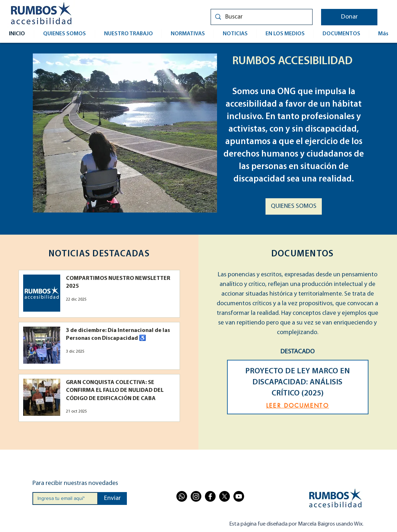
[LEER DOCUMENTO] (298, 406)
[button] (349, 17)
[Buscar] (261, 17)
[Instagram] (196, 496)
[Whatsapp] (182, 496)
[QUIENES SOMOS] (294, 206)
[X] (225, 496)
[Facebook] (210, 496)
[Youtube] (239, 496)
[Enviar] (112, 498)
